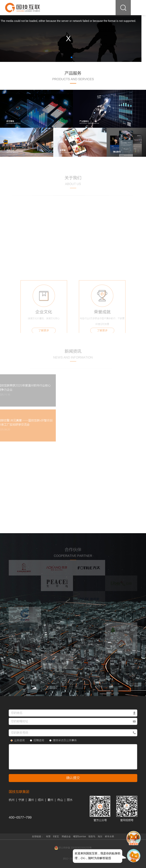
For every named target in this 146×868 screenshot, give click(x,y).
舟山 (60, 800)
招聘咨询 (37, 740)
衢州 (50, 800)
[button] (71, 57)
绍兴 (41, 800)
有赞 (48, 836)
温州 (31, 800)
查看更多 (73, 193)
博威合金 (66, 836)
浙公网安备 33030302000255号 (73, 848)
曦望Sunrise (80, 836)
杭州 (12, 800)
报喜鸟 (92, 836)
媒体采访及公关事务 (63, 740)
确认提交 (73, 778)
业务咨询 (18, 740)
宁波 (21, 800)
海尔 (100, 836)
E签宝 (56, 836)
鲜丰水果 (109, 836)
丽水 (70, 800)
